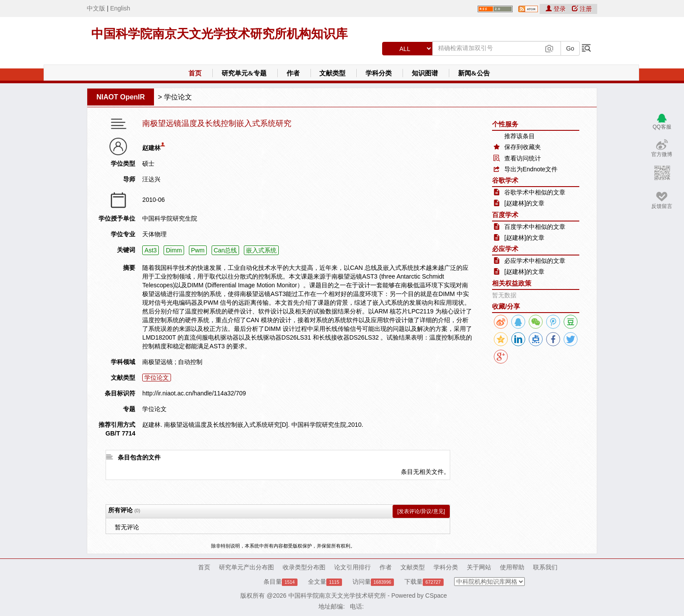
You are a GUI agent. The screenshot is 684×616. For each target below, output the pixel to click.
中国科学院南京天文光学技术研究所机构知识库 (219, 34)
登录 (557, 9)
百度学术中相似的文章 (535, 227)
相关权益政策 (512, 283)
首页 (195, 73)
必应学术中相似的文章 (535, 261)
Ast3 (150, 250)
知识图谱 (425, 73)
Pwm (198, 250)
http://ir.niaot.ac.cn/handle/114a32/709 (194, 393)
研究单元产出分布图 (246, 567)
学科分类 (379, 73)
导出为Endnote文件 (531, 169)
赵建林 (151, 148)
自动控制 (190, 362)
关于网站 (479, 567)
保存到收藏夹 (523, 147)
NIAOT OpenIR (121, 97)
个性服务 (505, 124)
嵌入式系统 (261, 250)
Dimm (174, 250)
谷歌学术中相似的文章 (535, 192)
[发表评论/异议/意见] (421, 511)
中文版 (96, 8)
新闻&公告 (474, 73)
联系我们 (545, 567)
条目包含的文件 (139, 457)
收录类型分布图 (304, 567)
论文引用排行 (352, 567)
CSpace (436, 596)
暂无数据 (504, 295)
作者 (293, 73)
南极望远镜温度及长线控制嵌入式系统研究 (217, 124)
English (120, 8)
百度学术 (505, 215)
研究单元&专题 (244, 73)
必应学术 (505, 249)
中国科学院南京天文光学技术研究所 (337, 596)
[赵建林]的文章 (524, 203)
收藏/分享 (506, 306)
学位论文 (178, 97)
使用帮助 (512, 567)
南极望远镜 (157, 362)
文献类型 (332, 73)
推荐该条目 (520, 136)
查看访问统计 (523, 158)
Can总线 (226, 250)
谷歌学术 (505, 180)
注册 (582, 9)
